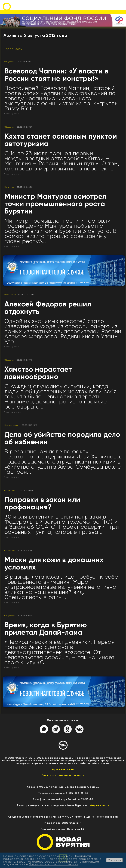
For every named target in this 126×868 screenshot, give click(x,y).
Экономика (10, 295)
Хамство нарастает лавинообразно (38, 373)
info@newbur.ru (99, 805)
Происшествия (12, 425)
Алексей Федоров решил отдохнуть (48, 308)
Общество (10, 62)
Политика (10, 187)
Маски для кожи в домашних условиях (54, 563)
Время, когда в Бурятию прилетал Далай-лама (46, 629)
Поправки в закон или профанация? (42, 503)
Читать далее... (13, 114)
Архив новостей (63, 769)
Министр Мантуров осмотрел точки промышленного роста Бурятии (55, 204)
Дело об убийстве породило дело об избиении (62, 438)
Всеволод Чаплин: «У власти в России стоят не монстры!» (56, 75)
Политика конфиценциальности (63, 775)
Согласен (114, 860)
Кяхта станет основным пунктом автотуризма (61, 140)
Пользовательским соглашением (54, 864)
